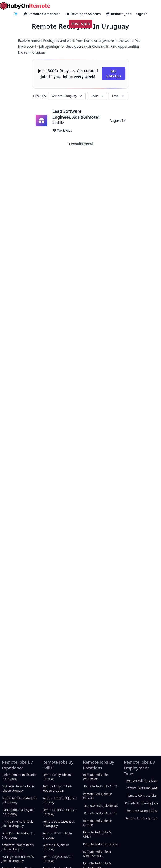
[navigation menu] (16, 14)
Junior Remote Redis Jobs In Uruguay (19, 777)
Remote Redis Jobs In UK (101, 806)
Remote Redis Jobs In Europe (98, 823)
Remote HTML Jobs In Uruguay (57, 835)
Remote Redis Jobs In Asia (101, 844)
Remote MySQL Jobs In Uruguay (58, 859)
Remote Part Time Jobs (141, 788)
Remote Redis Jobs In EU (101, 813)
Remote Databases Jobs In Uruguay (59, 824)
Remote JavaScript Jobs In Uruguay (60, 800)
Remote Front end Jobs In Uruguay (60, 812)
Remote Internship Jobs (142, 818)
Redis (97, 96)
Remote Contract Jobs (142, 796)
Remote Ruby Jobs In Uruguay (57, 777)
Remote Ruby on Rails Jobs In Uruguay (57, 788)
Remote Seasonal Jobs (142, 811)
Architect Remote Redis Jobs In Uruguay (18, 847)
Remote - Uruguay (67, 96)
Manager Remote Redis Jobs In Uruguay (18, 859)
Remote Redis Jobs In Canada (98, 796)
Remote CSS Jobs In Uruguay (56, 847)
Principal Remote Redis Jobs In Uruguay (18, 824)
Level (119, 96)
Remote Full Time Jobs (141, 780)
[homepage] (25, 6)
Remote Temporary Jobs (141, 803)
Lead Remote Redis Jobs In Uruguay (18, 835)
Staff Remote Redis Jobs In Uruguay (18, 812)
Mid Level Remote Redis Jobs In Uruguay (18, 788)
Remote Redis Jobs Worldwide (96, 777)
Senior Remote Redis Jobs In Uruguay (19, 800)
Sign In (142, 14)
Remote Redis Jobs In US (101, 786)
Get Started (114, 74)
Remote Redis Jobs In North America (98, 854)
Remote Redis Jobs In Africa (98, 834)
